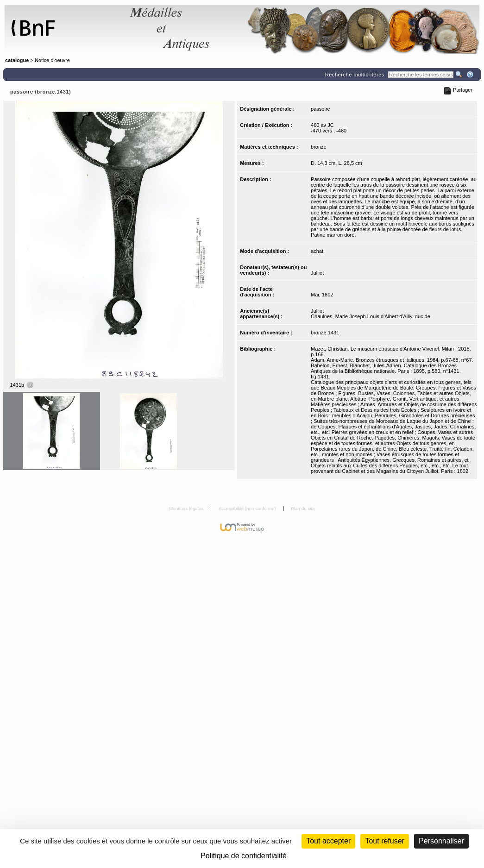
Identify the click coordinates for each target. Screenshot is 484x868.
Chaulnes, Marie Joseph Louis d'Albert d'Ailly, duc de (371, 316)
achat (317, 251)
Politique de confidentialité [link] (244, 856)
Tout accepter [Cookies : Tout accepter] (328, 841)
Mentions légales (187, 508)
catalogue (17, 60)
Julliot (317, 273)
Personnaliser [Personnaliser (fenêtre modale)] (441, 841)
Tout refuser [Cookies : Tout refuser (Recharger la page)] (384, 841)
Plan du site (303, 508)
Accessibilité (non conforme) (248, 508)
